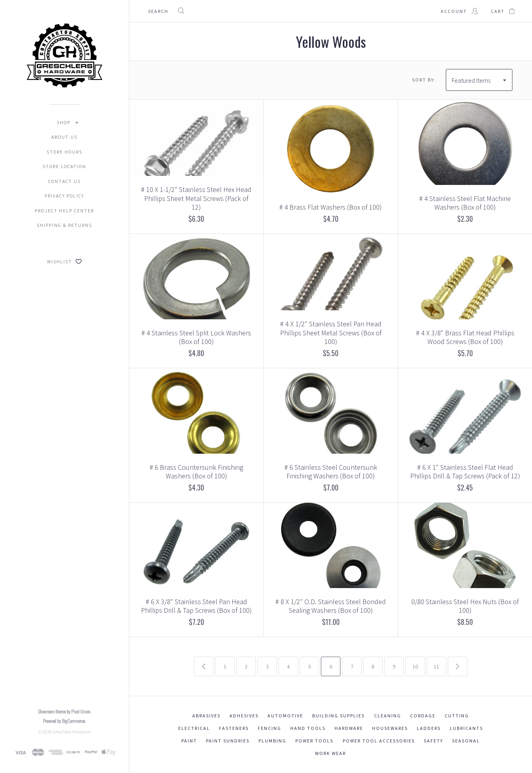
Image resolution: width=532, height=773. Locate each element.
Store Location (64, 166)
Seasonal (466, 741)
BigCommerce (73, 721)
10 (415, 666)
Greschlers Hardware (71, 732)
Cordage (423, 716)
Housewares (390, 728)
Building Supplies (338, 716)
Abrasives (206, 716)
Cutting (457, 716)
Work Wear (330, 753)
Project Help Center (64, 211)
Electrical (194, 728)
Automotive (285, 716)
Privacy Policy (64, 196)
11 (436, 666)
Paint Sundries (228, 741)
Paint (189, 741)
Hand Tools (308, 728)
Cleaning (388, 716)
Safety (433, 741)
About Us (64, 137)
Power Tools (314, 741)
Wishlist (64, 262)
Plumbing (272, 741)
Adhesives (244, 716)
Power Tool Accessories (379, 741)
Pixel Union (81, 711)
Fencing (270, 728)
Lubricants (466, 728)
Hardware (349, 728)
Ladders (429, 728)
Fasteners (234, 728)
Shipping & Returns (64, 225)
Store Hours (64, 152)
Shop (64, 122)
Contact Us (64, 181)
